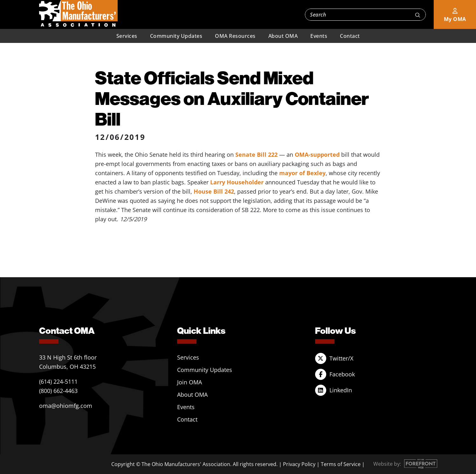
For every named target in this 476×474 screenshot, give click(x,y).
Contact (350, 36)
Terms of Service (341, 464)
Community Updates (176, 36)
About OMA (283, 36)
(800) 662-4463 (58, 391)
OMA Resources (235, 36)
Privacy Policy (299, 464)
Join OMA (190, 382)
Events (319, 36)
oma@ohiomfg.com (66, 406)
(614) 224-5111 (58, 381)
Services (127, 36)
